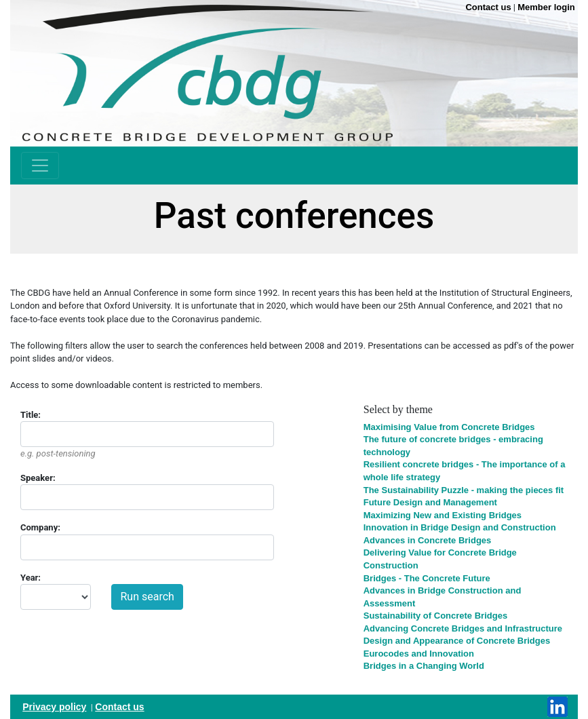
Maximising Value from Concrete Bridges (449, 427)
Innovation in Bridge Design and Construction (460, 527)
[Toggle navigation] (40, 166)
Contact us (119, 707)
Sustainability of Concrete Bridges (435, 616)
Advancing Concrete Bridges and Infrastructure (463, 628)
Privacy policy (54, 707)
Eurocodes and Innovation (419, 654)
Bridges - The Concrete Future (427, 578)
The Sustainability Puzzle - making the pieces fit (464, 490)
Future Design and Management (430, 502)
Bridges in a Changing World (424, 666)
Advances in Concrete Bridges (428, 540)
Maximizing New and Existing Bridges (443, 515)
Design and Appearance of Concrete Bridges (457, 641)
